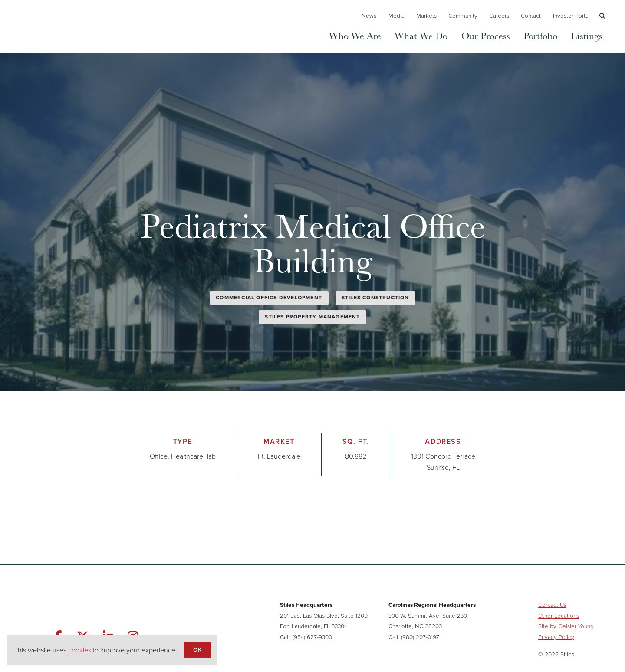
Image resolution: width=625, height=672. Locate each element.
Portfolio (540, 35)
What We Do (421, 35)
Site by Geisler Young (566, 626)
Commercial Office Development (269, 298)
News (369, 16)
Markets (426, 16)
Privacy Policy (556, 637)
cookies (80, 650)
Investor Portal (571, 16)
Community (463, 16)
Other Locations (559, 616)
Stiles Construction (375, 298)
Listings (587, 35)
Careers (499, 16)
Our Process (486, 35)
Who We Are (355, 35)
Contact (531, 16)
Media (396, 16)
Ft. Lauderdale (279, 456)
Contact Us (552, 605)
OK (197, 649)
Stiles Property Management (312, 317)
